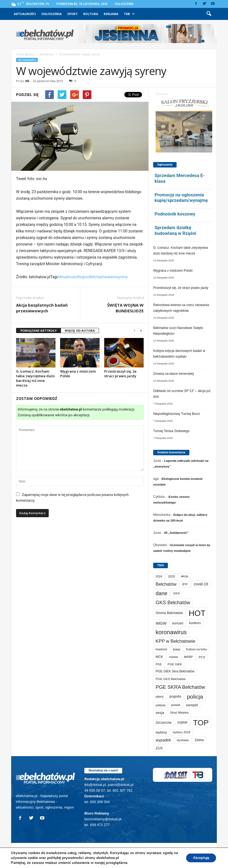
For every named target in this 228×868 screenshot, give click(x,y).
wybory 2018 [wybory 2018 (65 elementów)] (181, 732)
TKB (129, 14)
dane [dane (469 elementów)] (161, 593)
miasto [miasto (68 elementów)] (174, 657)
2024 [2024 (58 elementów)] (159, 576)
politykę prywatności (71, 858)
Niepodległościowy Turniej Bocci (176, 414)
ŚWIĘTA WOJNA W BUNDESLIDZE (125, 308)
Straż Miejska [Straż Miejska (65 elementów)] (179, 713)
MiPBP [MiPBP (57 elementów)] (188, 657)
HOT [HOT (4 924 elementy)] (197, 613)
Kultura (91, 14)
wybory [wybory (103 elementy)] (161, 732)
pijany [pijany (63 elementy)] (160, 696)
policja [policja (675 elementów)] (195, 697)
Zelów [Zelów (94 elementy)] (199, 740)
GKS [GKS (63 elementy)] (177, 593)
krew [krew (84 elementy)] (177, 649)
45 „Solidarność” (176, 533)
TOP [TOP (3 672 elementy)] (201, 723)
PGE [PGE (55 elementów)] (159, 664)
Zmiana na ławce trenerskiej (173, 374)
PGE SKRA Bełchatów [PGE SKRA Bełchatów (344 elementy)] (180, 687)
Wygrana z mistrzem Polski (78, 374)
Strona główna (25, 54)
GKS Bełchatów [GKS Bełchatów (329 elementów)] (173, 603)
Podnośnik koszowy (175, 214)
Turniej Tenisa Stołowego (171, 431)
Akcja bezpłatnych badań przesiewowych (42, 308)
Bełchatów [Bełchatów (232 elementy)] (166, 584)
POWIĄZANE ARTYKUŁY (38, 330)
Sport (73, 14)
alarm (112, 277)
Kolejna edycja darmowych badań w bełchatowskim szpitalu (179, 354)
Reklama (111, 14)
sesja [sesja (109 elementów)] (160, 713)
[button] (209, 14)
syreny (122, 277)
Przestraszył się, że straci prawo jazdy (120, 374)
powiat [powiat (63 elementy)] (175, 705)
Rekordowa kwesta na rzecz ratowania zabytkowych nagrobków (181, 308)
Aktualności (25, 14)
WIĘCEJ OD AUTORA (80, 330)
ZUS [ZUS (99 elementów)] (159, 748)
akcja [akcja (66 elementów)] (185, 576)
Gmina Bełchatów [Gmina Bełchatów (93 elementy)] (169, 613)
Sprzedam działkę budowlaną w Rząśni (175, 230)
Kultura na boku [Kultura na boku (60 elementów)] (197, 649)
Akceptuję (199, 858)
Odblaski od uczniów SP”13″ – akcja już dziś (182, 394)
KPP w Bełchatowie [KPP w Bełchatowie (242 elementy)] (175, 641)
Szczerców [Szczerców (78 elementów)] (164, 723)
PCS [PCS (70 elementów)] (202, 657)
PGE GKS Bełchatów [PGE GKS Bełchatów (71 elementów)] (171, 679)
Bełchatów (98, 277)
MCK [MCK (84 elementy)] (159, 657)
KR (27, 81)
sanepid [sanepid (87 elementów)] (192, 705)
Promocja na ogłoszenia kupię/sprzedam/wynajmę (181, 198)
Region (83, 277)
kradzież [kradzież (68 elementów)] (161, 649)
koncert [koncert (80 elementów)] (178, 623)
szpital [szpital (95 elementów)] (182, 722)
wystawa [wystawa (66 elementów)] (183, 740)
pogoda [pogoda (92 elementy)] (175, 696)
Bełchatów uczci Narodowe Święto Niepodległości (178, 331)
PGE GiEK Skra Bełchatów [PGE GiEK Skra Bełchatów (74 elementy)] (175, 671)
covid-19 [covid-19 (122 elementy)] (201, 584)
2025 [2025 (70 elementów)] (171, 576)
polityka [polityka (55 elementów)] (161, 705)
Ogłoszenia (124, 4)
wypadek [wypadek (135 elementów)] (163, 740)
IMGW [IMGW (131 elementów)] (161, 623)
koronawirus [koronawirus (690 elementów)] (171, 632)
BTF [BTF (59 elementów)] (185, 584)
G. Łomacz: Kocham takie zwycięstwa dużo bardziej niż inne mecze (35, 378)
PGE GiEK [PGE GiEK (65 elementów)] (175, 664)
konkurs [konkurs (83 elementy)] (195, 623)
